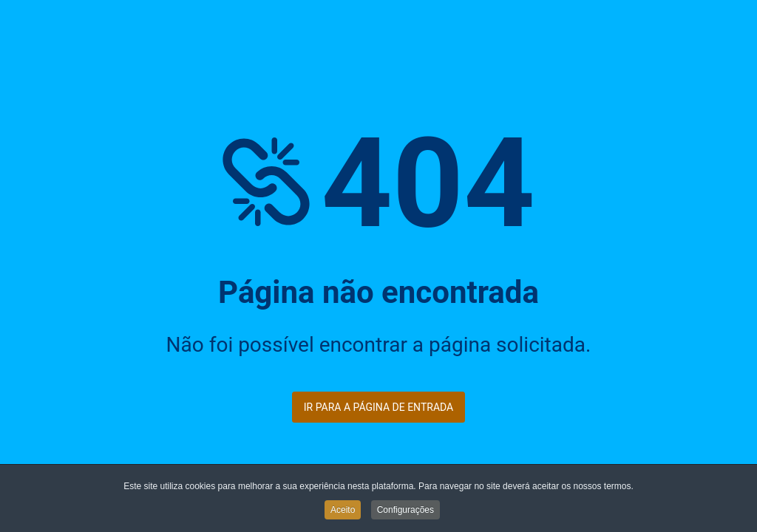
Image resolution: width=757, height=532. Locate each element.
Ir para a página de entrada (378, 407)
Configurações (405, 511)
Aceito (343, 511)
